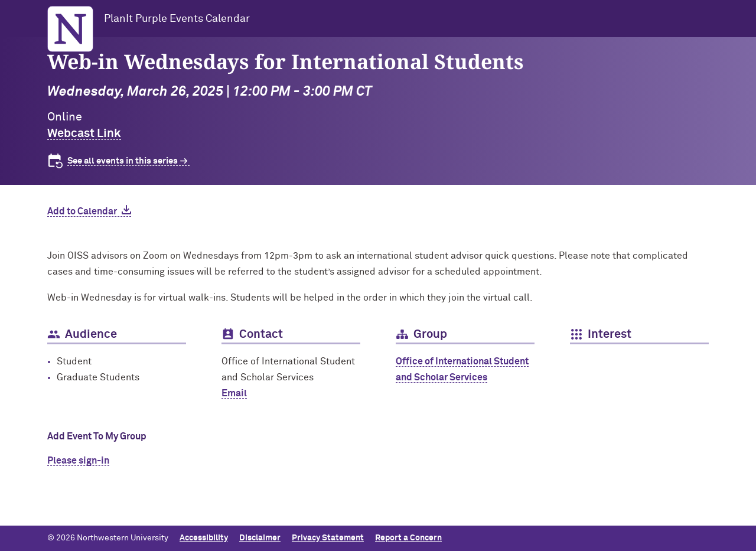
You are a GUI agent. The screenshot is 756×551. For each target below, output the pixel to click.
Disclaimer (260, 538)
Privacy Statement (328, 538)
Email (234, 393)
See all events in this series (123, 161)
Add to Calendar (82, 211)
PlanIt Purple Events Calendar (177, 19)
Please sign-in (78, 461)
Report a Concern (408, 538)
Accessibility (204, 538)
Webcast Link (84, 133)
